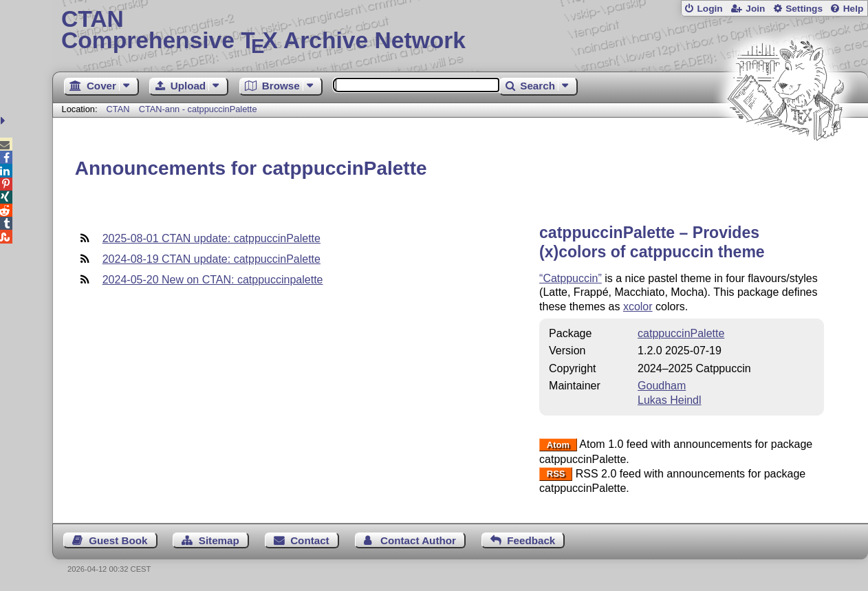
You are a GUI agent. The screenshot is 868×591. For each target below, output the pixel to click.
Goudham (662, 386)
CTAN (118, 109)
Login (709, 9)
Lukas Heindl (670, 400)
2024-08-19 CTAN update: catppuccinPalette (211, 259)
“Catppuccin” (571, 278)
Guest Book (118, 540)
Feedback (531, 540)
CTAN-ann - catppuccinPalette (198, 109)
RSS (556, 474)
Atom (558, 445)
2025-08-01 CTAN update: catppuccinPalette (211, 238)
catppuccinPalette (681, 333)
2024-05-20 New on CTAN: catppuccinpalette (213, 280)
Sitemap (219, 540)
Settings (804, 9)
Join (755, 9)
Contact (310, 540)
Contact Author (418, 540)
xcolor (638, 307)
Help (854, 9)
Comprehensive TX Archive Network (460, 31)
